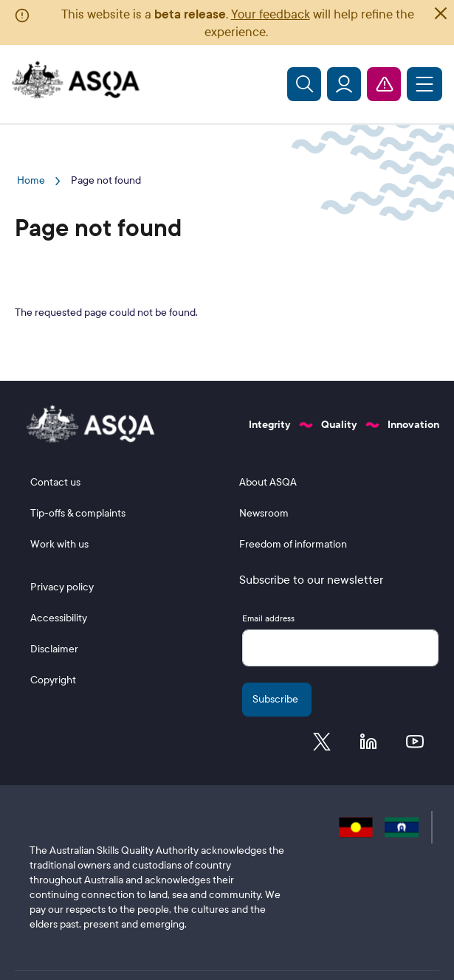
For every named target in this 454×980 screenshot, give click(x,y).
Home (31, 180)
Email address (268, 618)
